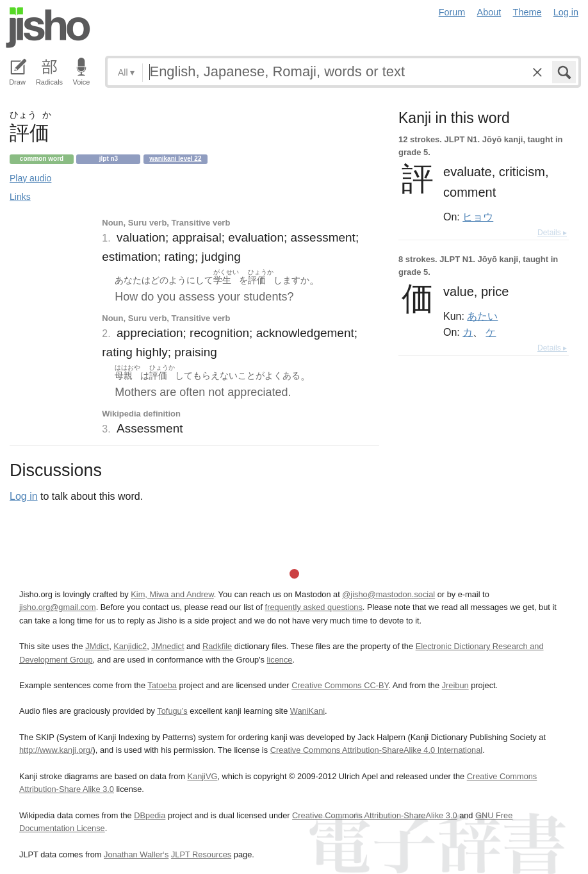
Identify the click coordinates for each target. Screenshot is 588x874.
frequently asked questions (314, 607)
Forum (452, 12)
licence (280, 660)
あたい (482, 316)
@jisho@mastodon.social (388, 594)
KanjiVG (202, 776)
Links (20, 197)
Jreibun (455, 685)
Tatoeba (162, 685)
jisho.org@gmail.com (58, 607)
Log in (566, 12)
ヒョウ (478, 217)
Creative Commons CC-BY (340, 685)
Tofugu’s (172, 711)
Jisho (48, 28)
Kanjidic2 (130, 646)
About (489, 12)
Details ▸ (552, 233)
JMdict (97, 646)
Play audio (30, 178)
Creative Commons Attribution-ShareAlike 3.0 (374, 815)
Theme (527, 12)
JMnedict (167, 646)
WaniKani (307, 711)
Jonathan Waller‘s (136, 854)
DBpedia (150, 815)
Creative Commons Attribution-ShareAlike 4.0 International (376, 750)
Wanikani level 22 (175, 159)
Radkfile (217, 646)
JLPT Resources (201, 854)
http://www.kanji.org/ (56, 750)
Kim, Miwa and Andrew (172, 594)
